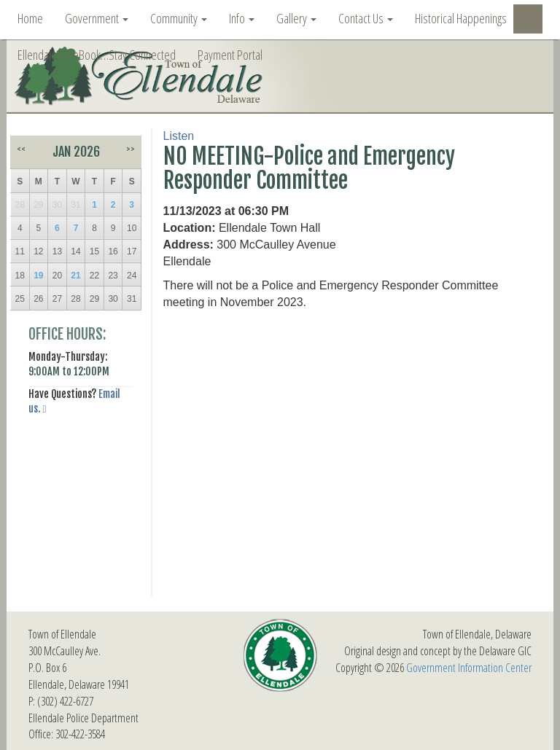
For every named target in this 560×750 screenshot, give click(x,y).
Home (30, 18)
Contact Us (366, 18)
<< (21, 149)
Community (179, 18)
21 (75, 276)
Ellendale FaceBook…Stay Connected (97, 55)
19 (38, 276)
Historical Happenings (461, 18)
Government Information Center (469, 668)
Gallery (296, 18)
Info (242, 18)
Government (97, 18)
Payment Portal (230, 55)
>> (131, 149)
